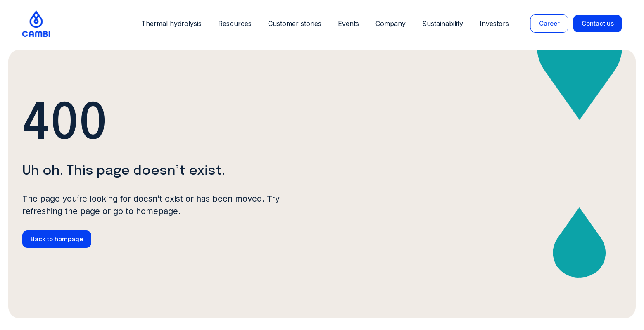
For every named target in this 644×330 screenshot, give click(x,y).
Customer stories (295, 24)
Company (391, 24)
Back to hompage (57, 239)
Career (549, 23)
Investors (494, 24)
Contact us (598, 23)
